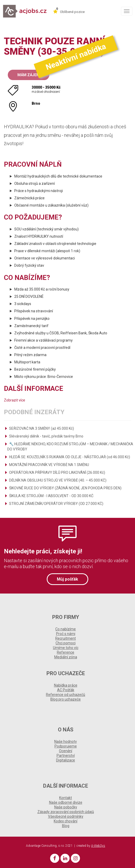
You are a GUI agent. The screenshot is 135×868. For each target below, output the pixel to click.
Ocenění (66, 751)
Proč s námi (66, 634)
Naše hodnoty (66, 742)
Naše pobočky (66, 807)
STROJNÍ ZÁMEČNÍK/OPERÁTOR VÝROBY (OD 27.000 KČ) (56, 504)
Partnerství (66, 756)
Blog (66, 826)
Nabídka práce (66, 685)
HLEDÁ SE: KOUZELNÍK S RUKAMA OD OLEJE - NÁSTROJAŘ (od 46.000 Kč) (70, 457)
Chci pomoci (66, 643)
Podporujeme (66, 746)
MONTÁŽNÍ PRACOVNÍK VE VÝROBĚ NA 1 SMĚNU (49, 465)
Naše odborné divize (66, 802)
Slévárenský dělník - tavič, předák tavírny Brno (46, 436)
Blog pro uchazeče (66, 699)
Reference (66, 652)
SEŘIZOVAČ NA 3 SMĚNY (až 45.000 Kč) (42, 428)
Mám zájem (29, 75)
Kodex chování (66, 821)
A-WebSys (98, 846)
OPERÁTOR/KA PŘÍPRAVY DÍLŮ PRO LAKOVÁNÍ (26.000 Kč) (57, 472)
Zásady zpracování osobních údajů (66, 812)
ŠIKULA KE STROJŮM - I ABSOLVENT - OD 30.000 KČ (51, 496)
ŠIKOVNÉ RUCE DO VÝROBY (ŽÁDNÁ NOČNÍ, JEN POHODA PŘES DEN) (65, 488)
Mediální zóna (66, 657)
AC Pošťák (66, 690)
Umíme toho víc (66, 648)
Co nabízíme (66, 629)
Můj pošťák (67, 579)
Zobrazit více (15, 400)
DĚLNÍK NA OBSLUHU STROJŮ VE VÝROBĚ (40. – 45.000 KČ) (58, 480)
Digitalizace (66, 760)
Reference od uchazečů (66, 695)
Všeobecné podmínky (66, 816)
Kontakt (66, 798)
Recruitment (66, 638)
